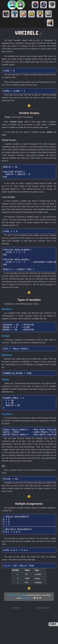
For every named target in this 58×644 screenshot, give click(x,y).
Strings (6, 336)
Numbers (7, 309)
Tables (5, 379)
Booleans (7, 355)
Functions (7, 414)
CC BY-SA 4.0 (32, 598)
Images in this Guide (17, 595)
